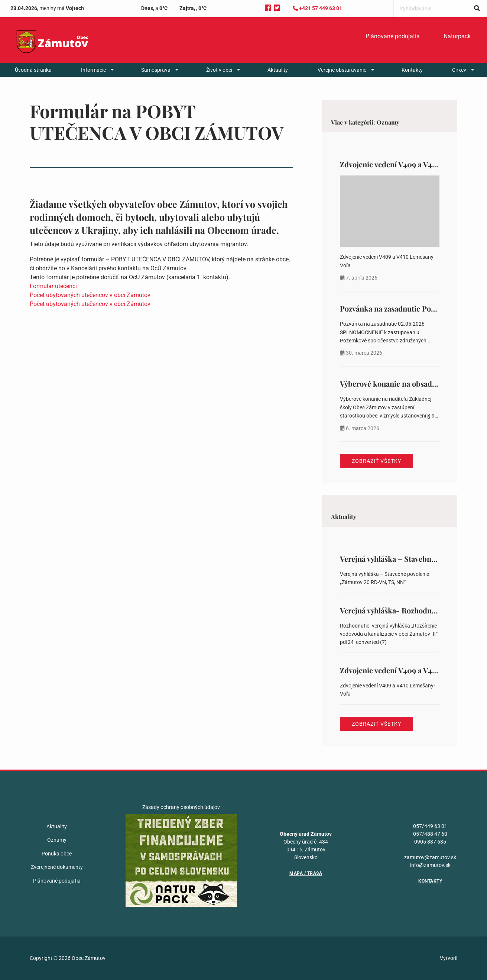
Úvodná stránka (33, 70)
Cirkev (459, 70)
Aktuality (278, 70)
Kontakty (412, 70)
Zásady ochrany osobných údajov (181, 807)
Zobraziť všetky (376, 461)
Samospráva (156, 70)
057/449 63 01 (430, 826)
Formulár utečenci (53, 286)
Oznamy (57, 840)
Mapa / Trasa (306, 873)
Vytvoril (449, 958)
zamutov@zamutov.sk (430, 857)
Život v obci (219, 70)
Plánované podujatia (393, 36)
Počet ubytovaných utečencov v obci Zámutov (90, 295)
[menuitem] (393, 36)
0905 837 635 (430, 842)
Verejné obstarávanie (342, 70)
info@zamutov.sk (430, 865)
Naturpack (457, 36)
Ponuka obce (57, 854)
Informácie (93, 70)
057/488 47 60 (430, 834)
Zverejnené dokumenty (57, 867)
